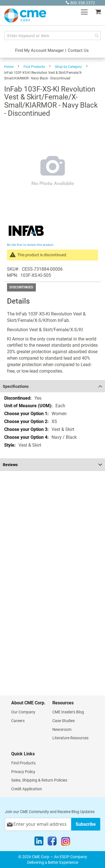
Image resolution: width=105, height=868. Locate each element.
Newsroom (62, 729)
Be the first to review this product (30, 245)
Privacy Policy (23, 772)
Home (9, 67)
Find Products (34, 67)
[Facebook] (52, 842)
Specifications (16, 386)
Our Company (23, 712)
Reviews (10, 465)
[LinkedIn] (39, 842)
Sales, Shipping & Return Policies (39, 780)
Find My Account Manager (39, 50)
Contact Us (78, 50)
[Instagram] (66, 842)
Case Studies (64, 721)
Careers (18, 721)
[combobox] (53, 35)
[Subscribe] (86, 824)
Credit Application (27, 789)
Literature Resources (70, 738)
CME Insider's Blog (68, 712)
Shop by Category (68, 67)
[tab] (53, 386)
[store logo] (25, 15)
